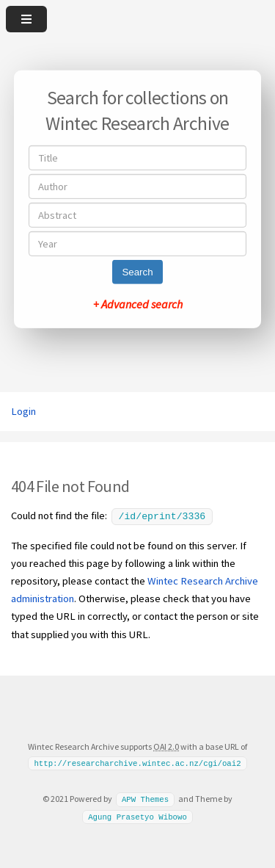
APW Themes (145, 798)
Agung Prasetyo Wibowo (137, 815)
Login (23, 411)
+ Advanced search (138, 304)
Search (137, 272)
